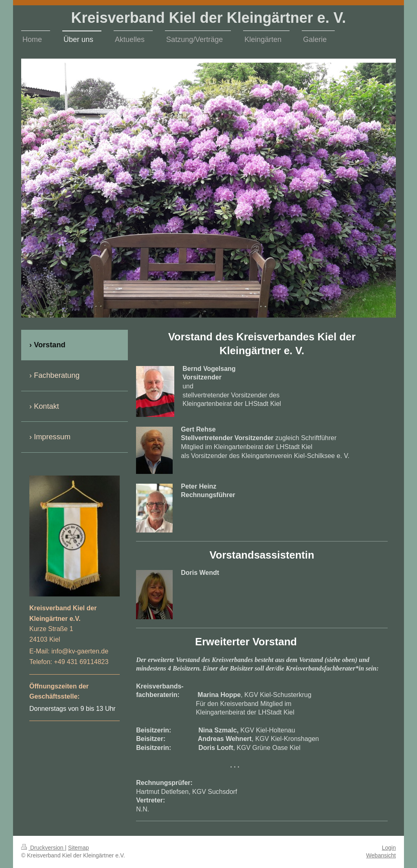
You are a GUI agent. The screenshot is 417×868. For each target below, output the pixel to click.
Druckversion (43, 848)
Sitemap (78, 848)
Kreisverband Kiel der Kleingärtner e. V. (209, 18)
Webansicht (381, 855)
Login (389, 848)
